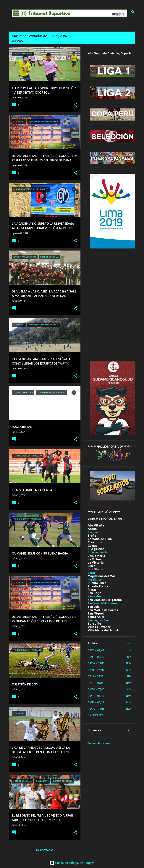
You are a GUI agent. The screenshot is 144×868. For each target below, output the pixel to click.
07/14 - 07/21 (96, 676)
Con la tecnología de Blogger (72, 863)
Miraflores (95, 580)
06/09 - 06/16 (96, 709)
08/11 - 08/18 (96, 657)
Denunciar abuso (99, 743)
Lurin (91, 573)
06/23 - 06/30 (96, 696)
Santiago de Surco (100, 620)
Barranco (94, 532)
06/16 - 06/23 (96, 702)
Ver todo (18, 41)
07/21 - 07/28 (96, 670)
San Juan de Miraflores (102, 603)
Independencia (98, 552)
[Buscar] (133, 12)
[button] (75, 105)
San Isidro (94, 596)
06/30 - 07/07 (96, 689)
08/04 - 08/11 (96, 663)
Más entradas (45, 850)
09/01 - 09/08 (96, 650)
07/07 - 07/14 (96, 683)
